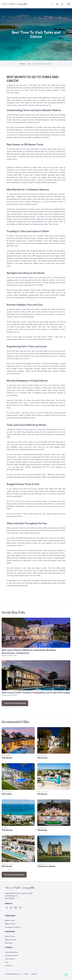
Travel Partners (10, 959)
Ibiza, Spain (9, 943)
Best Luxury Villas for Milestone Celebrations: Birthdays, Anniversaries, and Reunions (29, 651)
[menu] (69, 4)
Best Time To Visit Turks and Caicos (43, 64)
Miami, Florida (10, 920)
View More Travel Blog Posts (15, 703)
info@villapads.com (11, 896)
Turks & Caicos (10, 936)
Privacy (26, 974)
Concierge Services (11, 955)
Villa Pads (22, 64)
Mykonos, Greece (11, 940)
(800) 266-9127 (10, 898)
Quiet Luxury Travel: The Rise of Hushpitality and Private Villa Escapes (36, 693)
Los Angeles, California (13, 927)
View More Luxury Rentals (14, 875)
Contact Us (9, 965)
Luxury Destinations (12, 952)
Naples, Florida (10, 924)
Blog (29, 64)
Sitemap (34, 974)
